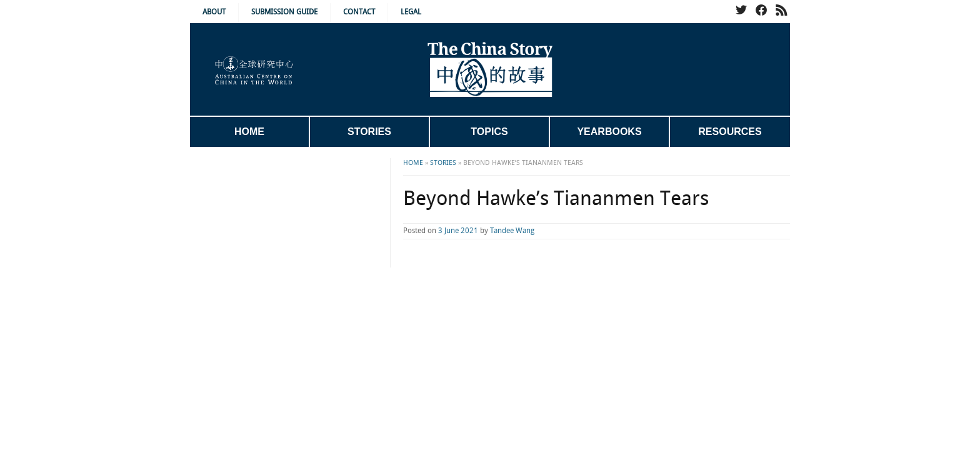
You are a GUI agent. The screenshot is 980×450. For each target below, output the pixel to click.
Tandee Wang (462, 231)
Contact (359, 12)
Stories (369, 132)
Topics (489, 132)
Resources (730, 132)
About (214, 12)
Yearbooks (609, 132)
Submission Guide (284, 12)
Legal (411, 12)
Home (249, 132)
